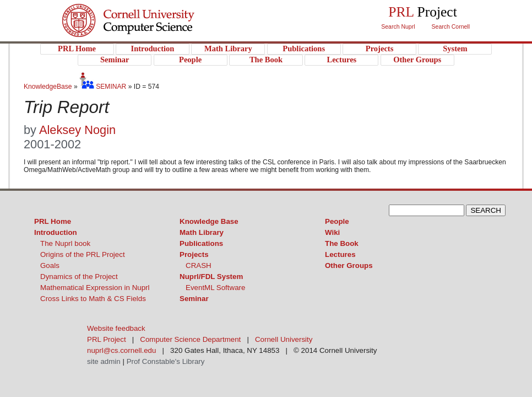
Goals (50, 265)
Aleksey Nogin (77, 130)
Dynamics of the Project (79, 277)
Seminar (194, 299)
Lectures (340, 254)
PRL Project (151, 31)
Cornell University (151, 10)
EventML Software (215, 288)
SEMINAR (103, 87)
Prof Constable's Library (166, 361)
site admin (104, 361)
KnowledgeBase (49, 87)
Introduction (56, 232)
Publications (201, 243)
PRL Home (53, 221)
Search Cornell (451, 26)
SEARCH (486, 210)
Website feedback (116, 328)
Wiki (332, 232)
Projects (194, 254)
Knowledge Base (209, 221)
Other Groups (349, 265)
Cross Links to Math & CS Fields (93, 299)
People (337, 221)
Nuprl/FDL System (211, 277)
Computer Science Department (190, 339)
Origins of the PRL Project (83, 254)
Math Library (202, 232)
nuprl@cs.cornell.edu (121, 350)
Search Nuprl (398, 26)
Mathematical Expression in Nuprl (95, 288)
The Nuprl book (65, 243)
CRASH (199, 265)
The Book (342, 243)
